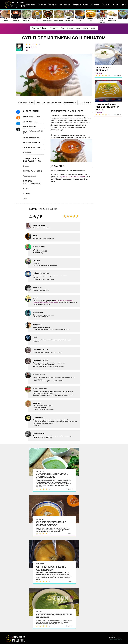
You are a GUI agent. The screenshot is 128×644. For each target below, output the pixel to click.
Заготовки (65, 4)
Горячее (42, 4)
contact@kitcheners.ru (116, 640)
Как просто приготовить (16, 639)
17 (27, 49)
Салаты (106, 4)
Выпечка (31, 4)
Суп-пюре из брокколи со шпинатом (52, 476)
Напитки (95, 4)
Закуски (77, 4)
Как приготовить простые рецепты (15, 4)
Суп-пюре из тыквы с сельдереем (51, 568)
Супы (124, 4)
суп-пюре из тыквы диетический (73, 177)
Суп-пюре (40, 472)
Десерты (53, 4)
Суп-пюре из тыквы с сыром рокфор (51, 524)
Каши (86, 4)
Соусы (115, 4)
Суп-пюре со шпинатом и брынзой (54, 616)
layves (34, 47)
